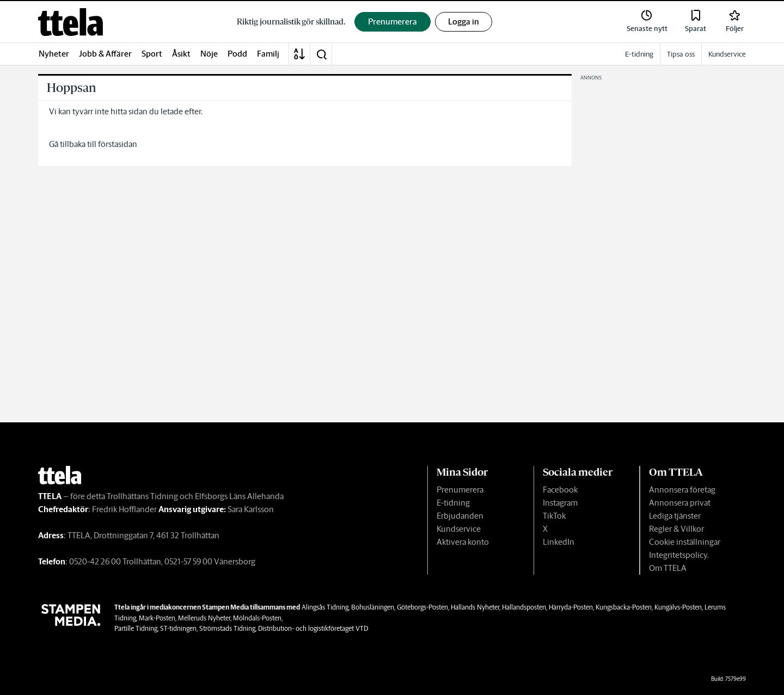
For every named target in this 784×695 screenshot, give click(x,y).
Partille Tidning (136, 628)
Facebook (560, 490)
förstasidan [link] (118, 144)
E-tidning (453, 503)
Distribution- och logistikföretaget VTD (313, 628)
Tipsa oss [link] (681, 54)
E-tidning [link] (639, 54)
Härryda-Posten (571, 607)
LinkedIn (559, 542)
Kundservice (459, 529)
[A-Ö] (299, 54)
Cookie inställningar (685, 542)
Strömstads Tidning (227, 628)
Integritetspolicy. (679, 555)
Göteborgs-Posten (422, 607)
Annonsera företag (682, 490)
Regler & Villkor (676, 529)
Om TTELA (668, 568)
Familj (268, 54)
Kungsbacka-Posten (624, 607)
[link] (71, 22)
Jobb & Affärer (105, 54)
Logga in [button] (464, 21)
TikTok (554, 516)
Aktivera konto (463, 542)
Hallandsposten (524, 607)
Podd (237, 54)
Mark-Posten (157, 618)
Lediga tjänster (675, 516)
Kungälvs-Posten (678, 607)
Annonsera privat (680, 503)
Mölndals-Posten (257, 618)
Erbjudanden (460, 516)
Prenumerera (460, 490)
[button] (321, 54)
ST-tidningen (178, 628)
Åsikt (181, 54)
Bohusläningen (373, 607)
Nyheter (54, 54)
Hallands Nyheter (475, 607)
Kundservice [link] (727, 54)
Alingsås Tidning (325, 607)
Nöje (209, 54)
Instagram (560, 503)
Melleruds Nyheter (204, 618)
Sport (152, 54)
